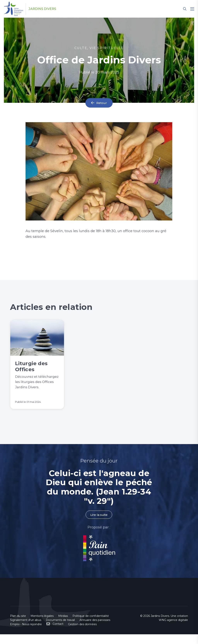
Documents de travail (60, 630)
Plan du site (18, 626)
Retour (102, 103)
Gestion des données (82, 634)
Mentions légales (42, 626)
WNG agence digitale (173, 630)
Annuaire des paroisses (95, 630)
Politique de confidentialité (91, 626)
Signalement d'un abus (26, 630)
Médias (63, 626)
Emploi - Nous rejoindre (26, 634)
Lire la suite (99, 524)
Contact (58, 634)
